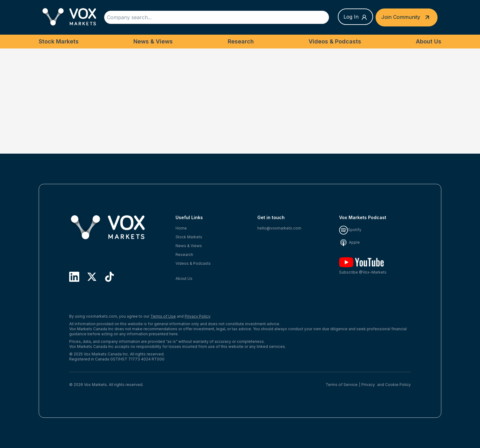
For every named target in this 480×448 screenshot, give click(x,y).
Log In (355, 17)
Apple (349, 242)
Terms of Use (163, 316)
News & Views (153, 41)
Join (407, 17)
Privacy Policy (197, 316)
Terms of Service (342, 385)
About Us (429, 41)
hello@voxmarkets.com (279, 228)
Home (181, 228)
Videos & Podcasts (335, 41)
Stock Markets (59, 41)
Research (241, 41)
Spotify (350, 230)
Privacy (368, 385)
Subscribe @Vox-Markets (363, 266)
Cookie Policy (398, 385)
